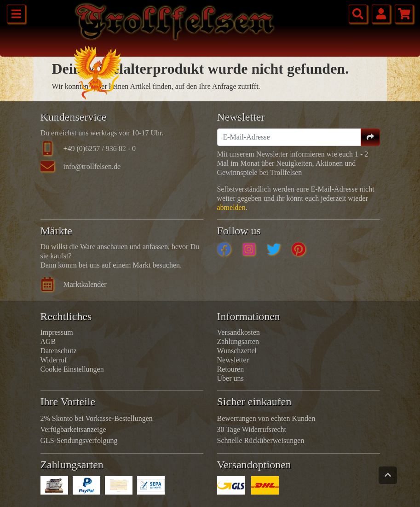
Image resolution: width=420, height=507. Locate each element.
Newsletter (233, 360)
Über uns (230, 378)
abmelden (231, 207)
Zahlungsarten (238, 341)
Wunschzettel (237, 351)
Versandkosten (239, 332)
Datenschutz (59, 351)
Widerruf (54, 360)
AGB (48, 341)
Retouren (231, 369)
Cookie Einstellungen (72, 369)
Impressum (57, 332)
